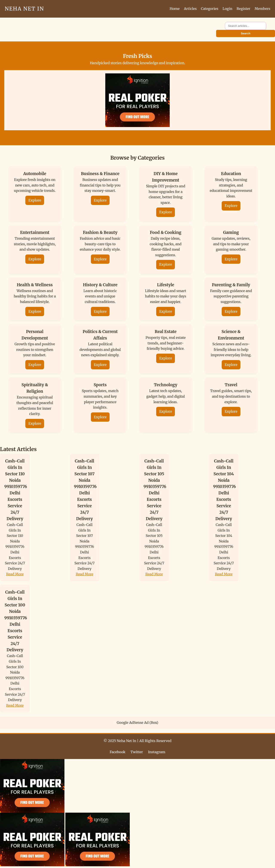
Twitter (137, 752)
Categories (210, 9)
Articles (190, 9)
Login (227, 9)
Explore (35, 200)
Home (175, 9)
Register (243, 9)
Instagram (157, 752)
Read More (15, 574)
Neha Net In (24, 9)
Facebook (118, 752)
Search (246, 33)
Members (262, 9)
